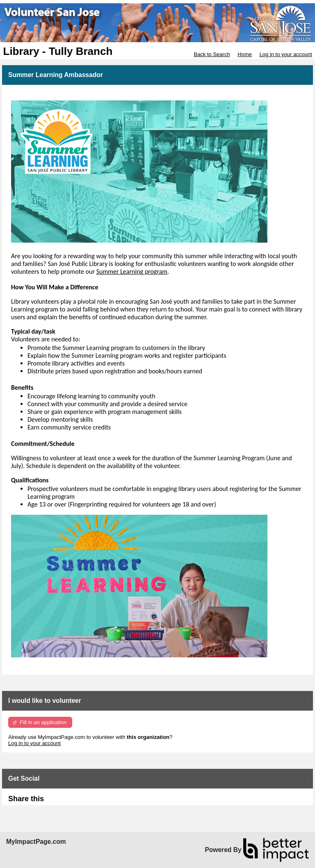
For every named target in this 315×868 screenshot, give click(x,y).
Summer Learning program (132, 272)
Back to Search (212, 54)
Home (245, 54)
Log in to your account (286, 54)
